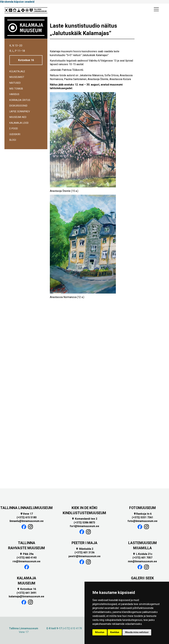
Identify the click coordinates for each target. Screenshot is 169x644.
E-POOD (14, 129)
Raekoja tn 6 (143, 514)
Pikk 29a (27, 554)
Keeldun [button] (115, 632)
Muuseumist (17, 77)
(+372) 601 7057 (142, 558)
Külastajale (17, 72)
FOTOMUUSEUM (143, 508)
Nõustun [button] (100, 632)
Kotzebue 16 (26, 60)
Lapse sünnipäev (20, 112)
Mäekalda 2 (84, 549)
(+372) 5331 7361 (143, 517)
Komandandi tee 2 (84, 519)
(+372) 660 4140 (27, 558)
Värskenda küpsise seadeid (17, 2)
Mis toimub (16, 89)
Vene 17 (26, 514)
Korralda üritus (20, 100)
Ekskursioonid (18, 106)
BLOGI (13, 140)
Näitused (15, 83)
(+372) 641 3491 (27, 593)
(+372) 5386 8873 (84, 523)
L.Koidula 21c (143, 554)
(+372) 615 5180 (27, 517)
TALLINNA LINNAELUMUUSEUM (26, 508)
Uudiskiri (15, 134)
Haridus (14, 94)
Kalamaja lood (19, 123)
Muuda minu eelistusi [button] (137, 632)
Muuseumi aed (18, 117)
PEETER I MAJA (84, 543)
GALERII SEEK (142, 578)
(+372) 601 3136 (84, 552)
